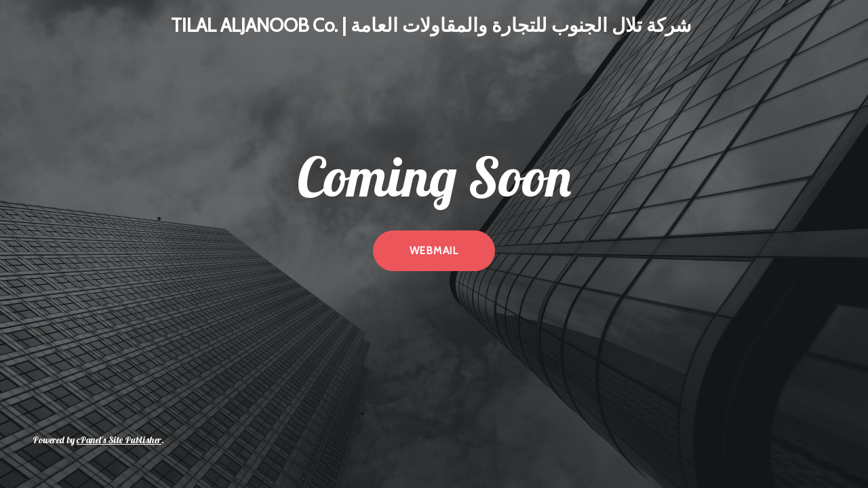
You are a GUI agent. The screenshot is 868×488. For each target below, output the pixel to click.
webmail (434, 251)
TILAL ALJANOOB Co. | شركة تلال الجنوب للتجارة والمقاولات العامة (431, 25)
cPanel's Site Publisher (119, 440)
